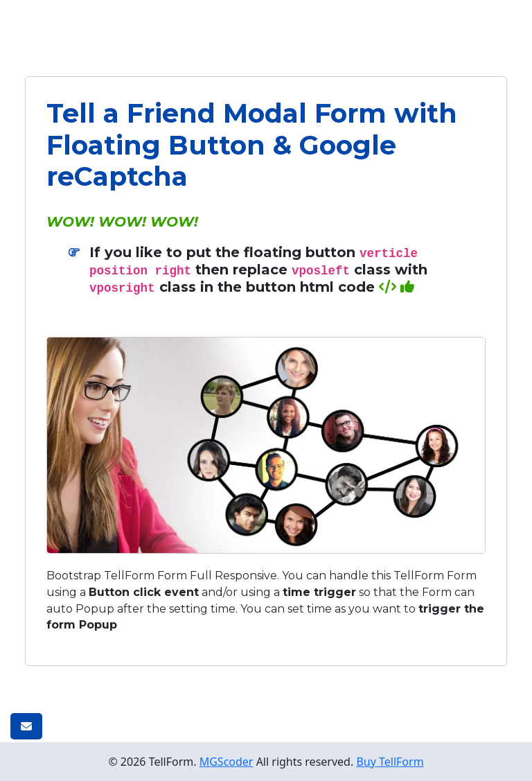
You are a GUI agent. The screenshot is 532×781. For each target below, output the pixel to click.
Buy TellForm (390, 762)
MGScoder (227, 762)
